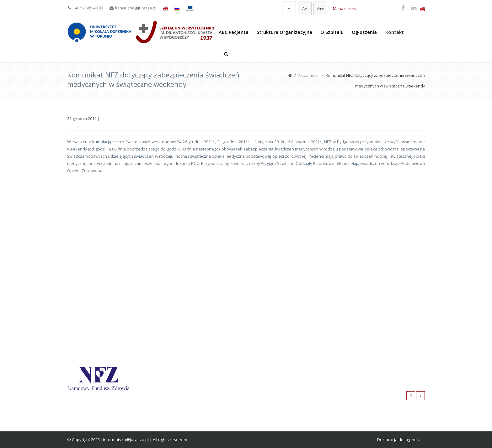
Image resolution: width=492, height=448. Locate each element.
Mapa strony (345, 8)
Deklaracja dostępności (399, 440)
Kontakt (395, 32)
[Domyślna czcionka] (289, 8)
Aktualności (309, 75)
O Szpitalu (332, 32)
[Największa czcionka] (320, 8)
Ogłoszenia (364, 32)
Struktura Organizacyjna (284, 32)
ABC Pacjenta (234, 32)
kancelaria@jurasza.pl (133, 8)
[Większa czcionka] (305, 8)
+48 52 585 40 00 (86, 8)
